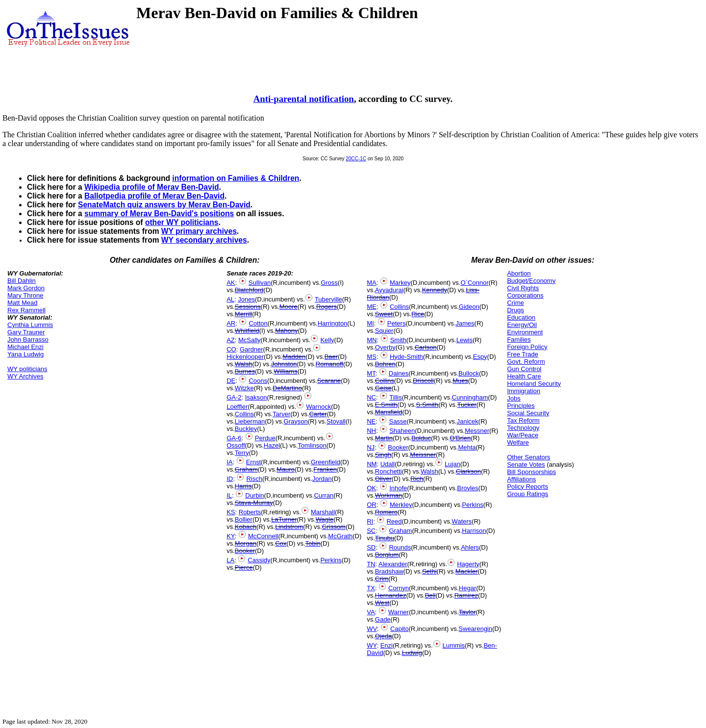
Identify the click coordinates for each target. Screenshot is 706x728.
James (465, 323)
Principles (521, 406)
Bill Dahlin (22, 281)
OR (372, 505)
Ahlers (470, 547)
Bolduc (421, 438)
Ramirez (466, 595)
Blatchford (249, 290)
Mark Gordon (26, 288)
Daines (399, 373)
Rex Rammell (26, 310)
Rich (417, 479)
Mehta (467, 447)
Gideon (469, 307)
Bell (430, 595)
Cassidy (259, 560)
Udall (388, 464)
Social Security (528, 413)
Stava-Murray (254, 503)
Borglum (387, 555)
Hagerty (468, 564)
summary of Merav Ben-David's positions (159, 213)
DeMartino (287, 388)
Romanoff (329, 364)
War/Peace (523, 435)
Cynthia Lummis (30, 325)
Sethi (429, 571)
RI (370, 521)
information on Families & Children (236, 178)
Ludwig (412, 653)
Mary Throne (25, 295)
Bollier (244, 519)
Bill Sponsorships (531, 472)
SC (371, 531)
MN (372, 340)
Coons (258, 381)
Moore (289, 307)
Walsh (244, 364)
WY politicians (27, 369)
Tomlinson (312, 445)
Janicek (467, 421)
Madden (294, 357)
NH (371, 431)
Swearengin (475, 629)
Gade (383, 619)
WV (372, 629)
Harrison (474, 531)
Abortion (519, 273)
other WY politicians (182, 222)
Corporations (525, 295)
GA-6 (234, 438)
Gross (329, 283)
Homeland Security (534, 384)
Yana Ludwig (25, 354)
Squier (384, 331)
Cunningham (470, 397)
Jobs (514, 398)
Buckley (246, 429)
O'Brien (460, 438)
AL (230, 299)
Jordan (322, 479)
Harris (243, 486)
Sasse (398, 421)
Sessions (248, 307)
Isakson (256, 397)
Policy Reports (528, 487)
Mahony (286, 331)
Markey (400, 283)
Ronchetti (389, 471)
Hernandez (391, 595)
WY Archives (25, 376)
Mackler (467, 571)
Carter (318, 414)
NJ (371, 447)
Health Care (524, 376)
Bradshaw (389, 571)
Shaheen (402, 431)
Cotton (258, 323)
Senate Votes (526, 464)
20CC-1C (356, 159)
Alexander (393, 564)
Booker (245, 551)
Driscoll (423, 381)
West (382, 603)
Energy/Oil (522, 325)
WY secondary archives (204, 240)
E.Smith (386, 405)
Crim (382, 579)
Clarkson (468, 471)
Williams (285, 371)
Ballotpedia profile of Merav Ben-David (154, 196)
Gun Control (524, 369)
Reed (394, 521)
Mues (460, 381)
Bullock (469, 373)
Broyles (467, 488)
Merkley (401, 505)
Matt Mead (22, 303)
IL (229, 495)
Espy (480, 357)
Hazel (272, 445)
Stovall (336, 421)
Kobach (246, 527)
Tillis (396, 397)
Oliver (383, 479)
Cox (281, 543)
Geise (383, 388)
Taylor (467, 612)
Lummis (454, 645)
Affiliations (521, 479)
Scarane (329, 381)
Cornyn (399, 588)
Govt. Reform (526, 362)
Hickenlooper (245, 357)
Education (521, 317)
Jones (246, 299)
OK (371, 488)
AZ (231, 340)
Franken (325, 469)
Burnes (245, 371)
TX (371, 588)
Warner (399, 612)
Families (519, 339)
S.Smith (428, 405)
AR (231, 323)
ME (372, 307)
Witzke (244, 388)
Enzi (387, 645)
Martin (384, 438)
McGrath (340, 536)
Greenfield (326, 462)
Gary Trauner (26, 332)
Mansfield (389, 412)
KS (231, 512)
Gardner (252, 349)
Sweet (384, 314)
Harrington (333, 323)
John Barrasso (28, 339)
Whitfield (247, 331)
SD (371, 547)
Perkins (331, 560)
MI (370, 323)
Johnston (284, 364)
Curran (324, 495)
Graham (246, 469)
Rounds (400, 547)
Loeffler (237, 407)
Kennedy (435, 290)
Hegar (467, 588)
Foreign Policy (527, 347)
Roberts (250, 512)
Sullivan (260, 283)
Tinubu (385, 538)
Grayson (296, 421)
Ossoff (236, 445)
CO (231, 349)
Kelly (327, 340)
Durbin (254, 495)
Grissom (334, 527)
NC (371, 397)
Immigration (524, 391)
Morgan (246, 543)
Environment (525, 332)
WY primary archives (199, 231)
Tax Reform (523, 420)
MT (371, 373)
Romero (386, 512)
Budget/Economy (531, 281)
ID (230, 479)
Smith (398, 340)
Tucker (466, 405)
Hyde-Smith (406, 357)
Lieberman (250, 421)
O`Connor (474, 283)
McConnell (263, 536)
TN (371, 564)
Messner (477, 431)
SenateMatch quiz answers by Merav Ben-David (164, 205)
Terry (242, 453)
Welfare (518, 442)
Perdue (265, 438)
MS (372, 357)
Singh (383, 455)
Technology (523, 428)
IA (229, 462)
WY (372, 645)
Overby (385, 347)
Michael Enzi (25, 347)
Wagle (325, 519)
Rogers (327, 307)
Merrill (243, 314)
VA (371, 612)
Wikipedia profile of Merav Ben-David (152, 187)
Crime (516, 303)
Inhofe (398, 488)
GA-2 (234, 397)
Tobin (313, 543)
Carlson (426, 347)
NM (372, 464)
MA (372, 283)
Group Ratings (528, 494)
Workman (389, 495)
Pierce (244, 567)
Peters (397, 323)
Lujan (453, 464)
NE (371, 421)
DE (231, 381)
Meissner (423, 455)
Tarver (281, 414)
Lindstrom (289, 527)
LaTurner (284, 519)
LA (230, 560)
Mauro (286, 469)
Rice (418, 314)
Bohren (385, 364)
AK (231, 283)
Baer (331, 357)
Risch (254, 479)
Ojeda (384, 636)
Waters (462, 521)
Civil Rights (523, 288)
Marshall (323, 512)
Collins (244, 414)
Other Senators (529, 457)
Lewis (465, 340)
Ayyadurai (389, 290)
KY (231, 536)
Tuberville (328, 299)
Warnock (318, 407)
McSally (250, 340)
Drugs (516, 310)
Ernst (253, 462)
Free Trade (523, 354)
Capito (400, 629)
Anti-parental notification (304, 99)
